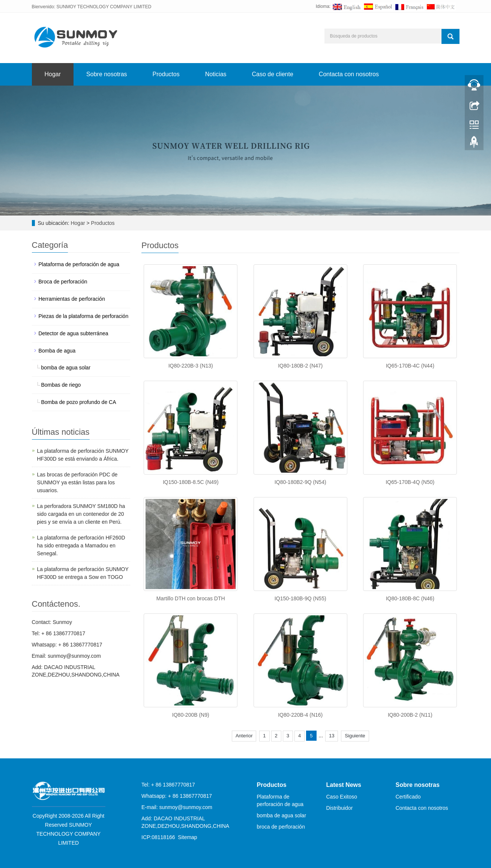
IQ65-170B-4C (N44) (410, 366)
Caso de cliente (273, 74)
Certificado (408, 797)
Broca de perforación (63, 282)
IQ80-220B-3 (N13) (191, 366)
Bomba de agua (57, 351)
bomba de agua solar (66, 368)
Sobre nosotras (107, 74)
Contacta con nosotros (349, 74)
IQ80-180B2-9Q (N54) (300, 482)
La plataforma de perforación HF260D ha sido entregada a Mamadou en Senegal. (81, 546)
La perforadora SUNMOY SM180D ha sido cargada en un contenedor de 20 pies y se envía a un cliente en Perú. (81, 514)
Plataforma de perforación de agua (79, 264)
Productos (166, 74)
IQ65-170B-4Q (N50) (410, 482)
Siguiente (355, 736)
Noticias (216, 74)
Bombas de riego (61, 385)
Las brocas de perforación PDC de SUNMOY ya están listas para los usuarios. (77, 482)
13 (332, 736)
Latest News (344, 785)
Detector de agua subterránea (74, 333)
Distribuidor (340, 808)
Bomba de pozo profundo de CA (79, 402)
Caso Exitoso (342, 797)
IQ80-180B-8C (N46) (410, 598)
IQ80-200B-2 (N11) (410, 715)
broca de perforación (281, 827)
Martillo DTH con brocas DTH (191, 598)
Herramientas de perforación (72, 299)
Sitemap (187, 837)
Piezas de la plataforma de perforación (84, 316)
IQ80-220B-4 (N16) (300, 715)
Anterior (244, 736)
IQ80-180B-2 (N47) (300, 366)
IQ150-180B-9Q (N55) (300, 598)
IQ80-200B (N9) (191, 715)
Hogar (53, 74)
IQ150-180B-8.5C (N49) (191, 482)
